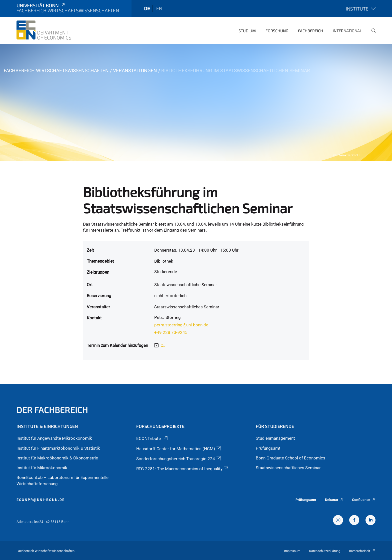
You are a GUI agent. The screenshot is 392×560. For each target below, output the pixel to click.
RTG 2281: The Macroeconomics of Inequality (183, 469)
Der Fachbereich (52, 410)
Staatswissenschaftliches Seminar (288, 468)
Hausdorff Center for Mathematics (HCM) (179, 449)
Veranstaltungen (135, 71)
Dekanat (334, 500)
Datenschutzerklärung (325, 551)
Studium (247, 31)
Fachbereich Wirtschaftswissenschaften (56, 71)
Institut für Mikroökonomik (42, 468)
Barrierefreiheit (362, 551)
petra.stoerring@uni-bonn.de (181, 325)
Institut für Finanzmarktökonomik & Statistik (58, 448)
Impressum (292, 551)
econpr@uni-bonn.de (41, 500)
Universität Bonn (41, 5)
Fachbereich (310, 31)
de (147, 8)
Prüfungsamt (268, 448)
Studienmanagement (275, 438)
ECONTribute (152, 438)
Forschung (277, 31)
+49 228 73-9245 (171, 332)
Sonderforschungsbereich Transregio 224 (179, 459)
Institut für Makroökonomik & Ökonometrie (57, 458)
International (347, 31)
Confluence (364, 500)
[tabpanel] (196, 103)
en (159, 8)
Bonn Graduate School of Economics (290, 458)
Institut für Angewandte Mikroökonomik (54, 438)
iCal (163, 345)
